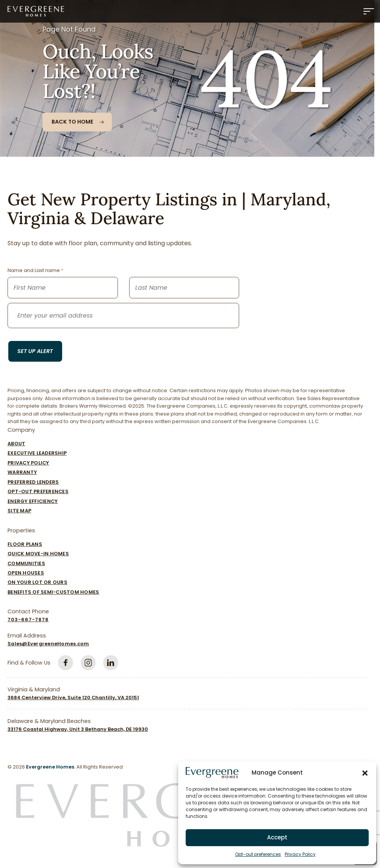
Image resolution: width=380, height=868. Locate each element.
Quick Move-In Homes (38, 554)
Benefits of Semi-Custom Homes (53, 592)
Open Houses (26, 573)
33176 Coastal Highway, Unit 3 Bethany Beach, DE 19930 (78, 729)
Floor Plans (25, 544)
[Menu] (369, 11)
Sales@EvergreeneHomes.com (48, 644)
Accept (277, 837)
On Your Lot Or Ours (37, 582)
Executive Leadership (37, 453)
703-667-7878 (28, 620)
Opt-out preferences (258, 854)
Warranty (22, 472)
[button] (365, 773)
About (16, 444)
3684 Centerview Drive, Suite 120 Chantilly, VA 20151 (73, 698)
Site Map (19, 511)
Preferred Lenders (33, 482)
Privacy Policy (300, 854)
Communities (26, 563)
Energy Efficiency (33, 501)
